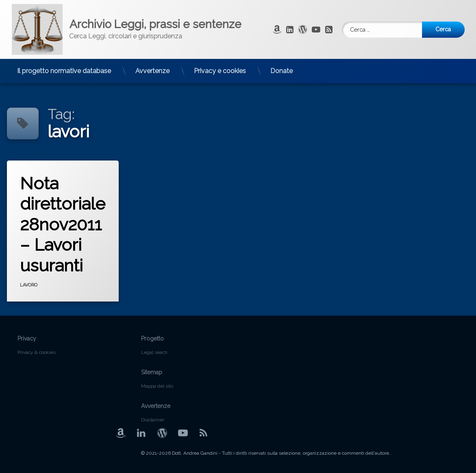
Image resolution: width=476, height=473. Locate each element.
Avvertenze (152, 70)
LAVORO (30, 284)
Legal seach (154, 352)
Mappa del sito (157, 386)
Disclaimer (153, 420)
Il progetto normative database (64, 70)
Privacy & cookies (37, 352)
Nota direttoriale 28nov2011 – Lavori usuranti (64, 225)
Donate (281, 70)
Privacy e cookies (220, 70)
